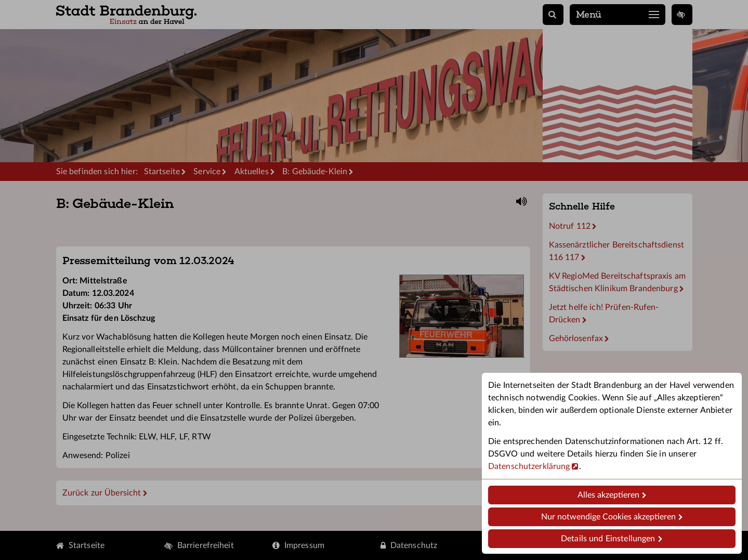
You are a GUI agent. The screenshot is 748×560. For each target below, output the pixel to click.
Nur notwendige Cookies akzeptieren (608, 517)
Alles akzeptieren (608, 495)
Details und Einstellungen (608, 539)
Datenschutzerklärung (529, 466)
